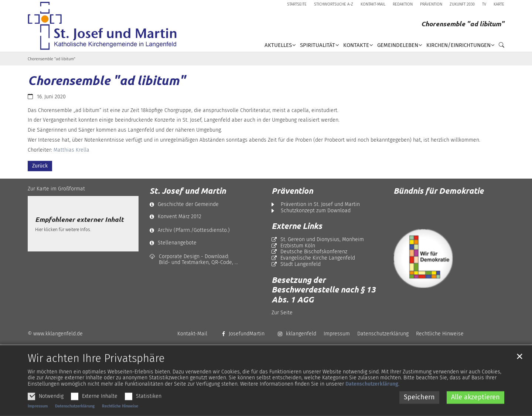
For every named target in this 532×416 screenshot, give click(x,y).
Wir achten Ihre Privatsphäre (96, 373)
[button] (499, 47)
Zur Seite (282, 313)
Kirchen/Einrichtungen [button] (458, 45)
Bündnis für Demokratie (439, 191)
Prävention (292, 191)
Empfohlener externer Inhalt (79, 219)
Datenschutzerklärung (372, 398)
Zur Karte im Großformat (56, 189)
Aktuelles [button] (278, 45)
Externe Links (297, 226)
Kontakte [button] (356, 45)
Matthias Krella (71, 150)
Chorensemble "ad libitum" (52, 59)
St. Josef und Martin (188, 191)
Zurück (40, 166)
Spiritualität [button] (318, 45)
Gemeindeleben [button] (398, 45)
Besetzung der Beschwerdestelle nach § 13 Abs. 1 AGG (324, 290)
